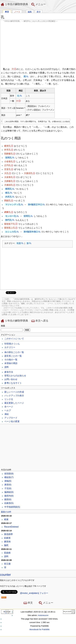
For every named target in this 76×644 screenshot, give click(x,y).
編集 (30, 12)
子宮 (8, 488)
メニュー (39, 4)
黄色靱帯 (8, 534)
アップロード (11, 418)
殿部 (8, 499)
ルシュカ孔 (11, 232)
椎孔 (7, 193)
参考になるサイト (13, 383)
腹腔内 (9, 496)
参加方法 (9, 372)
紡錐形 (9, 503)
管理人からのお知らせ (15, 376)
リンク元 (9, 399)
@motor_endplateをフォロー (34, 593)
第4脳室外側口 (31, 232)
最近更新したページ (14, 403)
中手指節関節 (12, 507)
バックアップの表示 (14, 396)
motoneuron (43, 615)
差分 (39, 12)
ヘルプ (8, 410)
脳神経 (9, 492)
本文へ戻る (40, 321)
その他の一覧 (11, 360)
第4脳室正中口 (35, 204)
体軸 (8, 481)
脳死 (6, 545)
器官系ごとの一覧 (13, 356)
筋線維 (7, 553)
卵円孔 (9, 220)
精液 (6, 519)
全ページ (9, 407)
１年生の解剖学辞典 (15, 4)
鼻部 (8, 485)
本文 (7, 12)
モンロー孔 (11, 216)
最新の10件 (6, 512)
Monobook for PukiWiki (39, 629)
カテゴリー (10, 347)
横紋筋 (9, 477)
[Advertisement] (38, 45)
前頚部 (9, 474)
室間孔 (9, 158)
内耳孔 (9, 197)
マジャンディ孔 (13, 204)
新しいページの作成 (14, 392)
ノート (17, 12)
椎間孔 (9, 189)
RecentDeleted (11, 527)
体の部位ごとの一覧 (14, 352)
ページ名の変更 (12, 421)
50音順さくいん (12, 344)
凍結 (7, 414)
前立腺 (7, 564)
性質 (19, 243)
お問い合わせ (11, 379)
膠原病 (7, 542)
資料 (7, 367)
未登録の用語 (11, 363)
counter (5, 575)
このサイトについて (14, 339)
